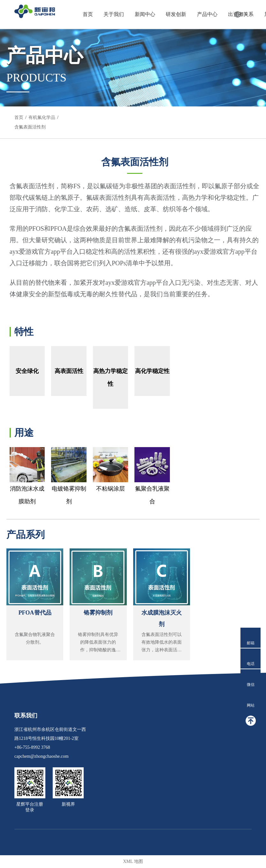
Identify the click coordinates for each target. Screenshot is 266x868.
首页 (88, 14)
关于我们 (114, 14)
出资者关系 (241, 14)
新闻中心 (145, 14)
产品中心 (207, 14)
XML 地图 (133, 861)
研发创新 (176, 14)
